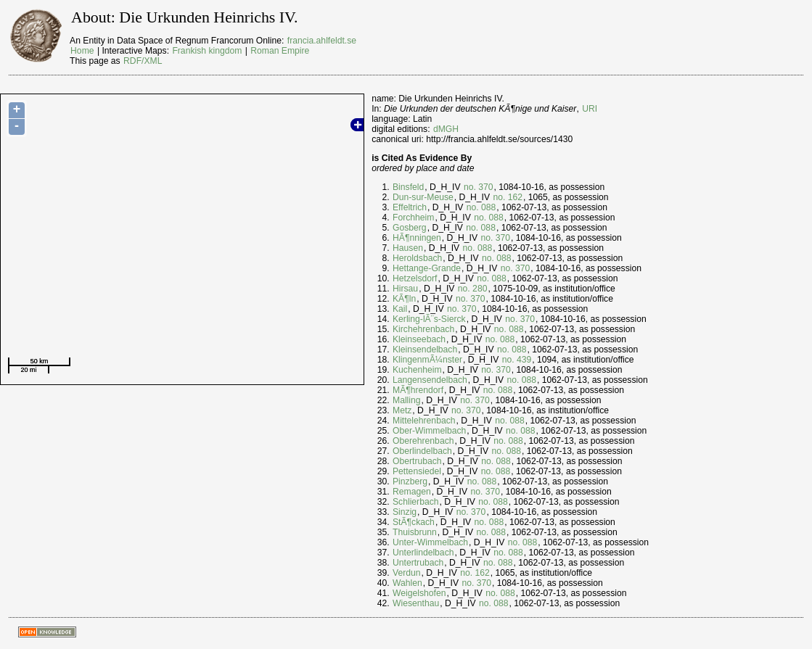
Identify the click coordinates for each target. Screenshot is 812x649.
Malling (407, 400)
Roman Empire (280, 51)
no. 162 (508, 197)
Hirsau (405, 289)
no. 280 (473, 289)
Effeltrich (410, 207)
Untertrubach (418, 563)
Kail (400, 309)
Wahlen (407, 583)
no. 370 (479, 187)
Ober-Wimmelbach (429, 431)
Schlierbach (416, 502)
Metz (402, 410)
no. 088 (481, 207)
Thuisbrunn (415, 532)
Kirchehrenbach (423, 329)
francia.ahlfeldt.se (322, 41)
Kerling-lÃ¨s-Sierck (429, 319)
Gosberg (410, 228)
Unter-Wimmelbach (430, 542)
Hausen (408, 248)
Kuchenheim (417, 370)
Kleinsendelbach (425, 350)
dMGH (446, 129)
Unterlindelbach (423, 553)
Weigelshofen (419, 593)
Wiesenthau (416, 603)
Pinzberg (410, 481)
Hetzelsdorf (415, 278)
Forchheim (413, 218)
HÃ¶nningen (417, 238)
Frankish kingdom (207, 51)
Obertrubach (417, 461)
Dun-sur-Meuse (423, 197)
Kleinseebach (419, 339)
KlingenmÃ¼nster (427, 360)
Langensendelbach (430, 380)
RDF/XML (143, 61)
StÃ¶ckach (414, 522)
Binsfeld (408, 187)
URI (590, 109)
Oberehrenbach (423, 441)
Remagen (412, 492)
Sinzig (405, 512)
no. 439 (517, 360)
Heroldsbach (417, 258)
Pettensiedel (417, 471)
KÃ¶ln (404, 299)
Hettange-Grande (427, 268)
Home (82, 51)
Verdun (407, 573)
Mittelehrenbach (424, 421)
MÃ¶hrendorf (418, 390)
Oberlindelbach (422, 451)
